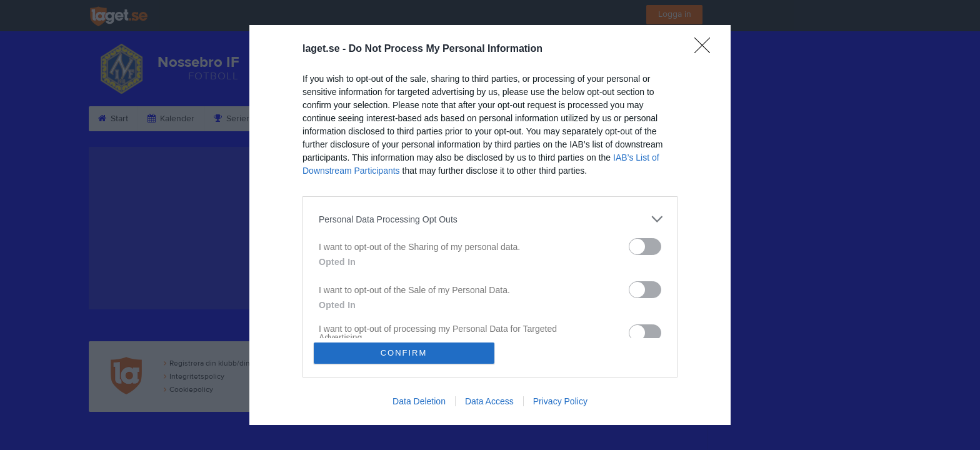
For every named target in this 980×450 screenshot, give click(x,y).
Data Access (489, 401)
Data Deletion (419, 401)
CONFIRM (404, 353)
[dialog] (490, 225)
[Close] (706, 49)
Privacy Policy (560, 401)
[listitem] (490, 219)
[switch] (645, 247)
